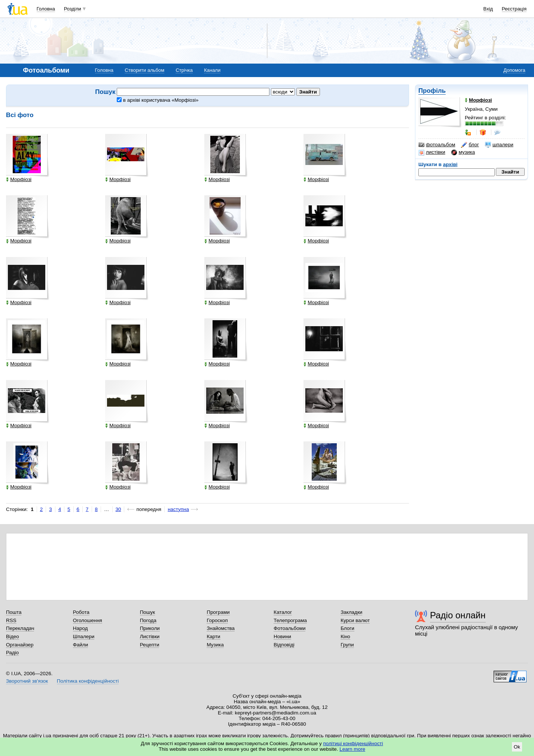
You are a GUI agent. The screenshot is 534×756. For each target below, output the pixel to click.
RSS (11, 620)
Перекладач (20, 628)
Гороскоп (217, 620)
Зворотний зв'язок (27, 681)
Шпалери (84, 636)
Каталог (283, 612)
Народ (80, 628)
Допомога (514, 70)
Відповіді (284, 645)
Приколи (150, 628)
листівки (432, 152)
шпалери (499, 145)
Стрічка (184, 70)
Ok (517, 747)
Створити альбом (144, 70)
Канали (212, 70)
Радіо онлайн (458, 615)
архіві (450, 164)
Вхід (488, 9)
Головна (46, 9)
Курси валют (355, 620)
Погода (148, 620)
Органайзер (20, 645)
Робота (81, 612)
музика (463, 152)
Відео (13, 636)
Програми (218, 612)
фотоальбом (437, 145)
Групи (347, 645)
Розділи (73, 9)
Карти (213, 636)
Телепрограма (290, 620)
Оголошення (88, 620)
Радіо (12, 653)
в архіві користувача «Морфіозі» (158, 100)
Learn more (352, 749)
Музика (215, 645)
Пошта (14, 612)
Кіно (345, 636)
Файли (81, 645)
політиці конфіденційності (353, 743)
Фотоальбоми (289, 628)
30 (118, 509)
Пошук (148, 612)
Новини (282, 636)
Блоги (347, 628)
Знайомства (221, 628)
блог (470, 145)
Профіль (432, 91)
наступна (178, 509)
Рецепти (150, 645)
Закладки (351, 612)
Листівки (150, 636)
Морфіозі (19, 180)
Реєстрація (514, 9)
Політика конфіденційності (88, 681)
